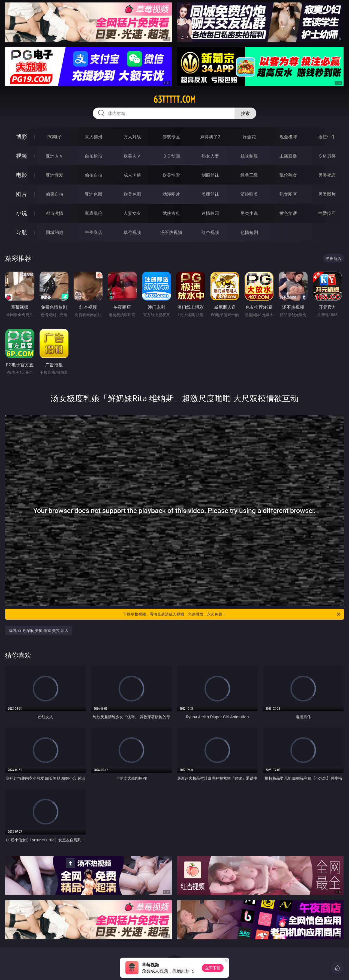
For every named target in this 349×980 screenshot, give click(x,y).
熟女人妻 (210, 156)
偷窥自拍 (55, 194)
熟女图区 (288, 194)
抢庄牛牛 (327, 137)
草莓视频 (132, 232)
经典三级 (249, 175)
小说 (22, 213)
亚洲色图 (94, 194)
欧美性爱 (171, 175)
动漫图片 (171, 194)
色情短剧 (249, 232)
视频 (22, 156)
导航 (22, 232)
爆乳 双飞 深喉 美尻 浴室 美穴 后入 (39, 630)
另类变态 (327, 175)
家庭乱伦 (94, 213)
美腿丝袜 (210, 194)
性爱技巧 (327, 213)
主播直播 (288, 156)
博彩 (22, 137)
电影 (22, 175)
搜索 (245, 113)
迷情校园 (210, 213)
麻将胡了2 (210, 137)
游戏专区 (171, 137)
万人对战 (132, 137)
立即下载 (213, 968)
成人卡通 (132, 175)
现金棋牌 (288, 137)
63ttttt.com (174, 99)
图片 (22, 194)
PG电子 (54, 137)
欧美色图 (132, 194)
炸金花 (249, 137)
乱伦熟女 (288, 175)
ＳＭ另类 (327, 156)
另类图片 (327, 194)
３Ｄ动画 (171, 156)
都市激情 (55, 213)
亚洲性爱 (55, 175)
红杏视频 (210, 232)
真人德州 (94, 137)
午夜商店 (94, 232)
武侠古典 (171, 213)
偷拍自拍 (94, 175)
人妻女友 (132, 213)
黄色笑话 (288, 213)
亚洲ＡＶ (55, 156)
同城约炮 (55, 232)
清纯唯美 (249, 194)
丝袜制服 (249, 156)
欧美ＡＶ (132, 156)
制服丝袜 (210, 175)
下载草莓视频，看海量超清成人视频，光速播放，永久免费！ (232, 614)
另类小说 (249, 213)
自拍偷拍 (94, 156)
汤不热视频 (171, 232)
